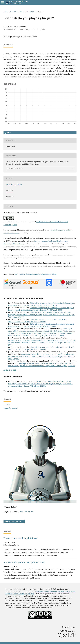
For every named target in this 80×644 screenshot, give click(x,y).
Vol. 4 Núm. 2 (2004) (27, 12)
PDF (9, 133)
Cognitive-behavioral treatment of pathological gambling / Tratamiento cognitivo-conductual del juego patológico (40, 382)
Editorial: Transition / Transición (43, 319)
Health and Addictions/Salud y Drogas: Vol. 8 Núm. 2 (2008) (38, 320)
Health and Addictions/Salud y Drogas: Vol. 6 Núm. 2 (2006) (40, 336)
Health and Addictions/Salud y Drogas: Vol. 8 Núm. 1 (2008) (32, 326)
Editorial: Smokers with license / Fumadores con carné (52, 324)
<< (4, 370)
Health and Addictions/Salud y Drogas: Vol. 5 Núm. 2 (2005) (39, 310)
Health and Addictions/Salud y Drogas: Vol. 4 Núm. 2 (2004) (40, 385)
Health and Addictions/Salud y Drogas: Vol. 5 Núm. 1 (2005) (41, 348)
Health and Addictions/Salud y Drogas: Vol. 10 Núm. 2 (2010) (32, 305)
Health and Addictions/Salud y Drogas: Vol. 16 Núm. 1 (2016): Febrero (47, 366)
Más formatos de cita (15, 168)
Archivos (14, 12)
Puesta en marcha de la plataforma (21, 538)
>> (15, 370)
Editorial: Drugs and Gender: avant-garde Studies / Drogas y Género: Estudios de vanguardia (40, 313)
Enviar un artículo (14, 522)
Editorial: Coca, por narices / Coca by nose (47, 347)
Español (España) (10, 408)
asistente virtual (27, 512)
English (7, 405)
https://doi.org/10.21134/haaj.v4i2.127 (22, 37)
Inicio (6, 12)
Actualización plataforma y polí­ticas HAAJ (24, 562)
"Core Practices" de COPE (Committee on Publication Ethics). (35, 274)
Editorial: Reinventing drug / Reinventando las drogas (52, 303)
